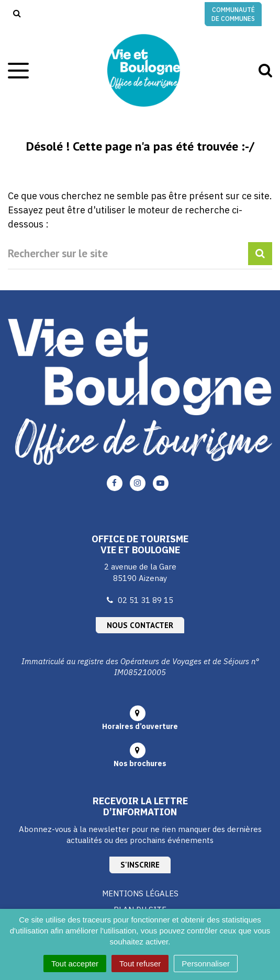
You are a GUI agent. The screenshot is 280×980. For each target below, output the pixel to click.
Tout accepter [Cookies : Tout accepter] (75, 964)
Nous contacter (140, 625)
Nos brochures (140, 764)
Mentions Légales (140, 893)
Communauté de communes (233, 14)
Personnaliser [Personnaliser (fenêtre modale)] (206, 964)
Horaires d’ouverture (140, 726)
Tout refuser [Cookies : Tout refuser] (140, 964)
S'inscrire (140, 865)
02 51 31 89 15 (145, 600)
